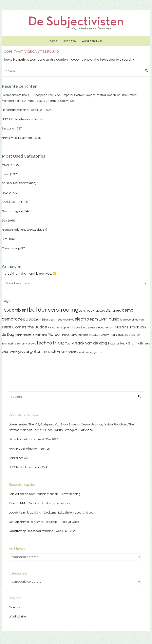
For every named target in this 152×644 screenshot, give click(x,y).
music (6, 174)
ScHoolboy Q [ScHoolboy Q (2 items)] (95, 335)
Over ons (70, 41)
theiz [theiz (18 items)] (59, 343)
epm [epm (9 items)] (94, 319)
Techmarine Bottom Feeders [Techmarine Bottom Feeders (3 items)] (19, 344)
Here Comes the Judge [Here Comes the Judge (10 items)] (24, 327)
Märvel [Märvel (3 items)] (66, 335)
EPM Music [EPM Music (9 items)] (109, 319)
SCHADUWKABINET (15, 183)
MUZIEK (7, 165)
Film (4, 239)
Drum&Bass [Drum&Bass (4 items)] (42, 320)
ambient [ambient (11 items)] (20, 310)
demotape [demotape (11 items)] (12, 319)
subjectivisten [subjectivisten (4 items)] (131, 335)
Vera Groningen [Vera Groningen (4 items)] (12, 352)
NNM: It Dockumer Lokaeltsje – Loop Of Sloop (64, 513)
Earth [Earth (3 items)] (54, 320)
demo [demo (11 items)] (128, 310)
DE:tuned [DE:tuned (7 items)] (113, 310)
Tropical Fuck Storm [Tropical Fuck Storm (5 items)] (123, 343)
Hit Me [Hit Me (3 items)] (51, 328)
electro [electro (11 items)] (82, 319)
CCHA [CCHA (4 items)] (92, 311)
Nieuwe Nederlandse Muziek (21, 230)
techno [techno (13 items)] (44, 343)
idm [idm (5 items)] (82, 327)
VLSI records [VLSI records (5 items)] (66, 352)
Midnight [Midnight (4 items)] (41, 335)
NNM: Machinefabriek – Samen (22, 119)
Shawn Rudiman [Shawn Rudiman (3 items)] (111, 335)
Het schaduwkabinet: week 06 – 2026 (52, 531)
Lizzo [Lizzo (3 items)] (89, 328)
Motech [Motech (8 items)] (55, 335)
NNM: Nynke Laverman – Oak (21, 138)
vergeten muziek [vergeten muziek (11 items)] (40, 352)
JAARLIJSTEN (11, 202)
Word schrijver (92, 41)
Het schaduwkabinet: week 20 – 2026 (26, 110)
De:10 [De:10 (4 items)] (101, 311)
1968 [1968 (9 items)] (7, 310)
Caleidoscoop (11, 248)
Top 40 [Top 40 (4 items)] (69, 344)
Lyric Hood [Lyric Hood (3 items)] (98, 328)
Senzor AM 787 (12, 129)
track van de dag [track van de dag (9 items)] (91, 343)
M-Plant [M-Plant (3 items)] (110, 328)
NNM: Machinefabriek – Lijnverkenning (55, 494)
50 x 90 (6, 221)
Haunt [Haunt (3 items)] (142, 320)
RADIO (6, 193)
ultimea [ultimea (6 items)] (144, 343)
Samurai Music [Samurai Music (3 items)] (79, 335)
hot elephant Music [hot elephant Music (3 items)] (67, 328)
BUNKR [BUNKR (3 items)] (83, 311)
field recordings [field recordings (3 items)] (129, 320)
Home (54, 41)
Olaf (12, 522)
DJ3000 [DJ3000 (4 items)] (28, 320)
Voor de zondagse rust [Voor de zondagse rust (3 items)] (90, 352)
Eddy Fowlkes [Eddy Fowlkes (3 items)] (66, 320)
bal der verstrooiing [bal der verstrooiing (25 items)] (54, 310)
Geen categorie (12, 211)
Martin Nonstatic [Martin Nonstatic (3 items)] (25, 335)
